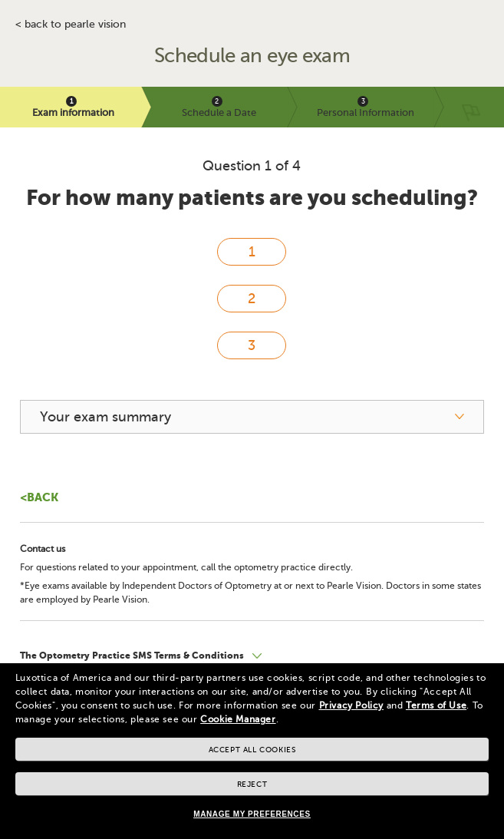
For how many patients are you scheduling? (252, 198)
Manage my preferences (252, 814)
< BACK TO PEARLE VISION (71, 25)
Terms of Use (436, 705)
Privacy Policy (351, 705)
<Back (39, 497)
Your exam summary (105, 417)
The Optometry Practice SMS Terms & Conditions (133, 656)
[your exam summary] (252, 417)
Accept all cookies (252, 750)
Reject (252, 784)
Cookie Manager (238, 719)
